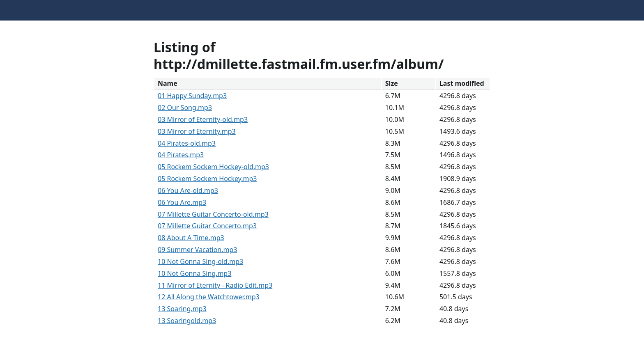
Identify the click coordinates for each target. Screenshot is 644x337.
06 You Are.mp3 (182, 202)
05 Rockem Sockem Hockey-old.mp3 (213, 167)
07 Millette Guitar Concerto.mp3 (207, 226)
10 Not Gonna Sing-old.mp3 (200, 261)
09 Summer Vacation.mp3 (197, 250)
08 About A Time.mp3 (191, 238)
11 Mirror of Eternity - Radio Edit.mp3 (215, 285)
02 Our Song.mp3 (185, 108)
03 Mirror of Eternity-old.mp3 (203, 119)
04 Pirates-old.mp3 (187, 143)
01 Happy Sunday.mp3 (192, 96)
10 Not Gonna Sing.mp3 (194, 273)
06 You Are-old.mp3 (188, 190)
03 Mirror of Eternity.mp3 (197, 131)
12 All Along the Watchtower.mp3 (209, 297)
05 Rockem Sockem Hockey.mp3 (207, 179)
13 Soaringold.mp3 (187, 321)
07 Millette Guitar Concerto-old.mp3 (213, 214)
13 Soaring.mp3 (182, 309)
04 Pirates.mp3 (181, 155)
